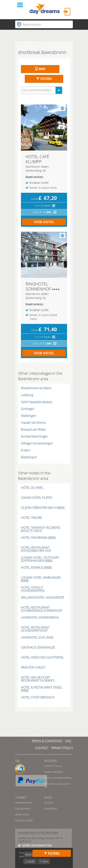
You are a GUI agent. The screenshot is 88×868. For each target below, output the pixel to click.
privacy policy (62, 748)
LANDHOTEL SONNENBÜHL (40, 618)
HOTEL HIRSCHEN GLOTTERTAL (42, 658)
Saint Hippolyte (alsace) (36, 402)
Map (40, 69)
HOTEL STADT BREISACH (38, 698)
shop (48, 798)
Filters (44, 79)
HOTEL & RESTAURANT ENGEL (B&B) (42, 689)
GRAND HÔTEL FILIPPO (37, 498)
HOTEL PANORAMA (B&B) (38, 538)
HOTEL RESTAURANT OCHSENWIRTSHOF (35, 629)
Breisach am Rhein (33, 429)
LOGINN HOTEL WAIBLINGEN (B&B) (41, 579)
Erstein (26, 450)
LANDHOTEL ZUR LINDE (37, 638)
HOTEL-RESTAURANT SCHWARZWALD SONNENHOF (42, 609)
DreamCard (50, 808)
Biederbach (29, 457)
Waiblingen (28, 416)
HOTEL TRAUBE (32, 518)
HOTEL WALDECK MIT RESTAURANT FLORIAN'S (38, 679)
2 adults (30, 861)
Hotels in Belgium (53, 772)
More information (37, 845)
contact (42, 748)
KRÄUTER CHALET (33, 668)
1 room (44, 861)
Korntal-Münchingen (34, 436)
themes (21, 798)
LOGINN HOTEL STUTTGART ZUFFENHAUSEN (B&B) (40, 559)
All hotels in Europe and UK (57, 785)
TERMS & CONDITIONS (47, 741)
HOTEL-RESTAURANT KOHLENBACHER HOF (36, 549)
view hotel (44, 222)
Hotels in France (53, 766)
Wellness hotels (24, 803)
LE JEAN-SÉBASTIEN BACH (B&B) (43, 508)
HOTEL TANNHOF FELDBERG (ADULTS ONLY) (41, 529)
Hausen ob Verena (33, 423)
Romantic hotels (24, 820)
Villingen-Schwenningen (37, 443)
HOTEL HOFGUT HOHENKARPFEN (33, 589)
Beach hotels (22, 814)
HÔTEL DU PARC (32, 488)
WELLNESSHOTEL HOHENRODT (43, 598)
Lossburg (27, 395)
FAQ (68, 741)
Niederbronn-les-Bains (36, 388)
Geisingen (28, 409)
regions (50, 761)
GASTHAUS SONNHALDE (38, 648)
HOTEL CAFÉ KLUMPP (37, 159)
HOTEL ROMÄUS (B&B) (36, 568)
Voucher (49, 803)
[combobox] (42, 90)
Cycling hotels (23, 808)
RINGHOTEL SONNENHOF (38, 286)
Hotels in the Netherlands (58, 778)
